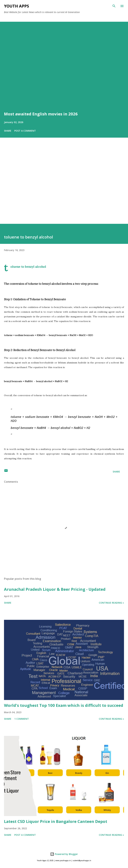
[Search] (114, 6)
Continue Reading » (111, 603)
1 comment (22, 719)
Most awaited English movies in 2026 (41, 114)
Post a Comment (25, 131)
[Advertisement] (64, 185)
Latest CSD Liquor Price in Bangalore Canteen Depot (56, 821)
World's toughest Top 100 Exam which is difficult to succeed (64, 705)
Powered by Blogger (64, 854)
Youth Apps (16, 6)
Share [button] (8, 131)
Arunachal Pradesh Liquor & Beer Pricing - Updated (55, 589)
